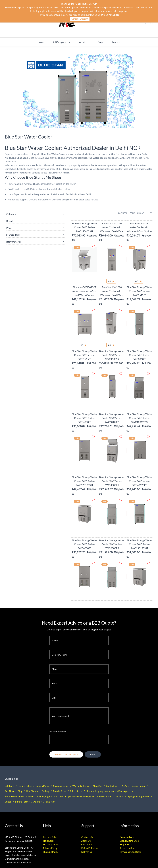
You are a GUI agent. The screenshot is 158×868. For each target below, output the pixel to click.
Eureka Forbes (22, 755)
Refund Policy (25, 739)
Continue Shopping (80, 19)
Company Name (60, 608)
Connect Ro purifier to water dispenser (76, 749)
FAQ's (124, 739)
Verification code (58, 684)
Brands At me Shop (129, 794)
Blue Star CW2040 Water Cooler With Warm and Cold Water (99, 223)
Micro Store (76, 744)
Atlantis (38, 755)
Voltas (8, 755)
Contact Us (87, 790)
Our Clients (32, 744)
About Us (97, 739)
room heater (105, 749)
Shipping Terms (61, 739)
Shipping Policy (51, 805)
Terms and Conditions (130, 805)
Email (55, 636)
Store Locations (128, 801)
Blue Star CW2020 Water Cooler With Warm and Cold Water (99, 282)
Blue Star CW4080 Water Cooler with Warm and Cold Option (135, 223)
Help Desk (48, 794)
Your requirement (60, 669)
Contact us (111, 739)
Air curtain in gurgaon (127, 749)
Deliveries (87, 805)
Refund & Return (90, 801)
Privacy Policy (138, 739)
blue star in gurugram (97, 744)
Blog (20, 744)
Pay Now (9, 744)
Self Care (9, 739)
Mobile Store (60, 744)
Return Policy (43, 739)
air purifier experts (121, 744)
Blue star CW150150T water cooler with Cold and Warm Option (63, 282)
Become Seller (50, 790)
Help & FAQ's (126, 797)
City (54, 651)
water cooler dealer (15, 749)
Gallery (45, 744)
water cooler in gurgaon (40, 749)
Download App (127, 790)
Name (55, 593)
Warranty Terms (81, 739)
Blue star (50, 755)
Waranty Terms (51, 797)
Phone (55, 622)
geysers (145, 749)
